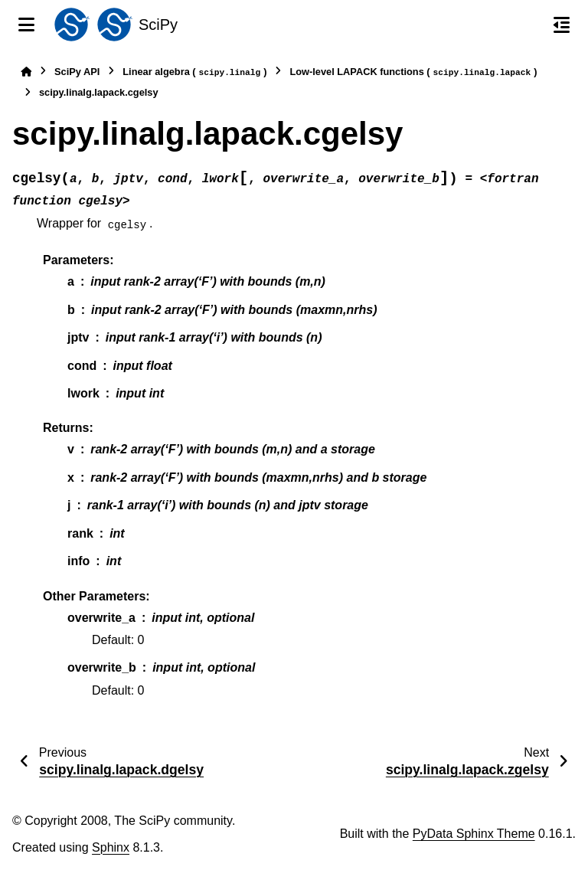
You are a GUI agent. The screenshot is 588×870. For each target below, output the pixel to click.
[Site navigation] (26, 25)
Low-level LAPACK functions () (413, 72)
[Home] (26, 72)
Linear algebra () (194, 72)
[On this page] (562, 25)
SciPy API (77, 72)
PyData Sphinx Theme (474, 834)
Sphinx (111, 847)
